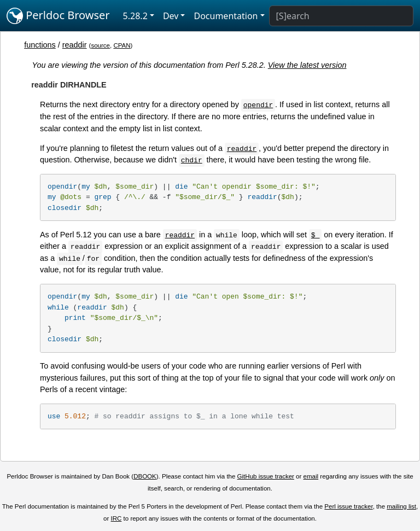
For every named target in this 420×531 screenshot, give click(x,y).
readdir (75, 45)
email (311, 476)
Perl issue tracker (348, 506)
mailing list (401, 506)
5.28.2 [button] (135, 16)
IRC (116, 518)
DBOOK (145, 476)
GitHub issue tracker (266, 476)
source (100, 45)
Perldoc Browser (58, 16)
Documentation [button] (226, 16)
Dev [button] (171, 16)
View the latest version (307, 65)
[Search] (341, 16)
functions (40, 45)
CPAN (122, 45)
